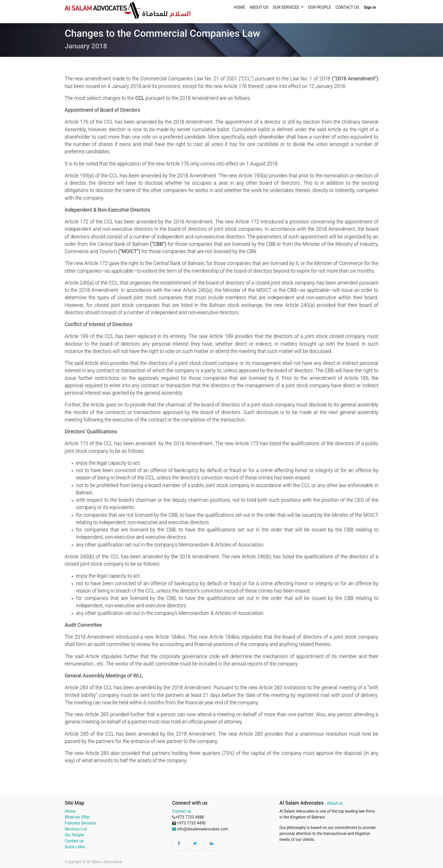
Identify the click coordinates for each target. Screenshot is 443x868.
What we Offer (77, 817)
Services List (76, 829)
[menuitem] (240, 7)
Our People (74, 835)
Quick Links (75, 847)
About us (335, 803)
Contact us (74, 841)
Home (70, 811)
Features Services (80, 823)
